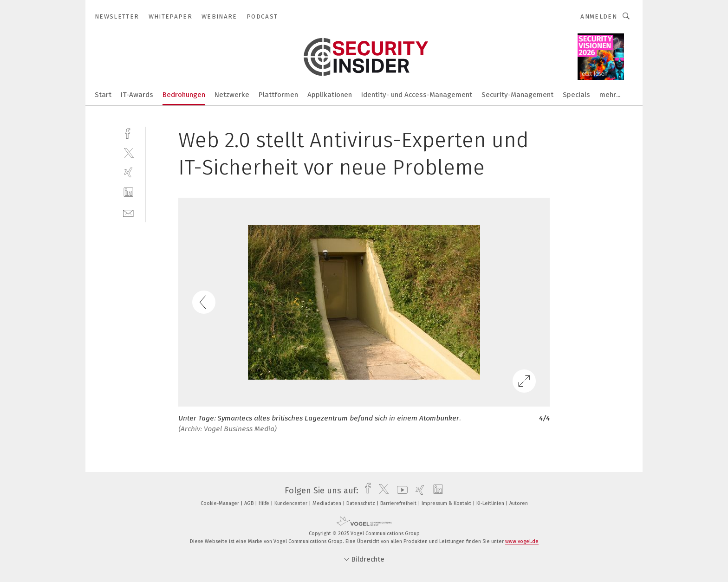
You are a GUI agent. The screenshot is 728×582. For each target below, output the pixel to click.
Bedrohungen (184, 95)
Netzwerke (232, 95)
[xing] (128, 172)
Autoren (519, 503)
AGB (250, 503)
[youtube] (400, 491)
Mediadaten (328, 503)
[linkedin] (128, 192)
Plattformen (278, 95)
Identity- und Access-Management (417, 95)
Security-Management (517, 95)
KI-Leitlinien (491, 503)
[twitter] (128, 152)
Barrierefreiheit (399, 503)
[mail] (128, 212)
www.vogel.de (522, 541)
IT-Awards (137, 95)
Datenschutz (361, 503)
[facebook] (128, 133)
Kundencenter (292, 503)
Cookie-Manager (221, 503)
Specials (576, 95)
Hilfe (265, 503)
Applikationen (330, 95)
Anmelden (599, 16)
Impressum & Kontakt (447, 503)
